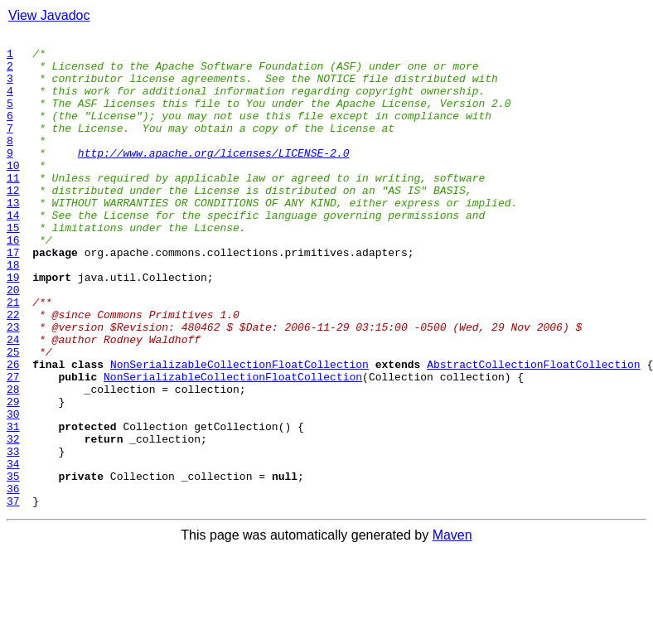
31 (13, 506)
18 (13, 312)
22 (13, 371)
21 (13, 356)
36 (13, 580)
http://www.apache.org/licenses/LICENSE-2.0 (214, 177)
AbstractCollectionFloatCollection (533, 431)
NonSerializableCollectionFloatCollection (239, 431)
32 (13, 521)
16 (13, 282)
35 (13, 565)
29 (13, 476)
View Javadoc (49, 15)
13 (13, 237)
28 (13, 461)
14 (13, 252)
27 (13, 446)
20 (13, 341)
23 (13, 386)
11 (13, 207)
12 (13, 222)
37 (13, 595)
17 (13, 297)
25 (13, 416)
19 (13, 327)
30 (13, 491)
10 (13, 192)
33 (13, 535)
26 (13, 431)
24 (13, 401)
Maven (452, 629)
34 (13, 550)
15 (13, 267)
